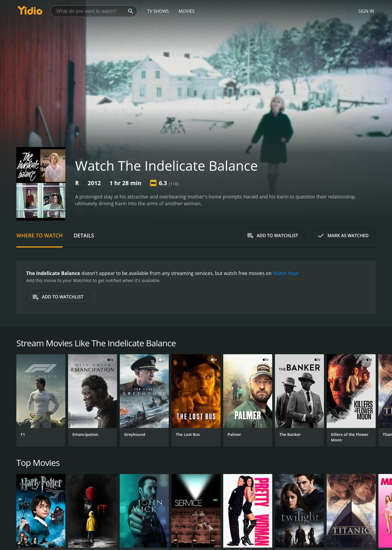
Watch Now (286, 273)
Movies (187, 11)
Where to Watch (39, 235)
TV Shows (158, 11)
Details (84, 235)
